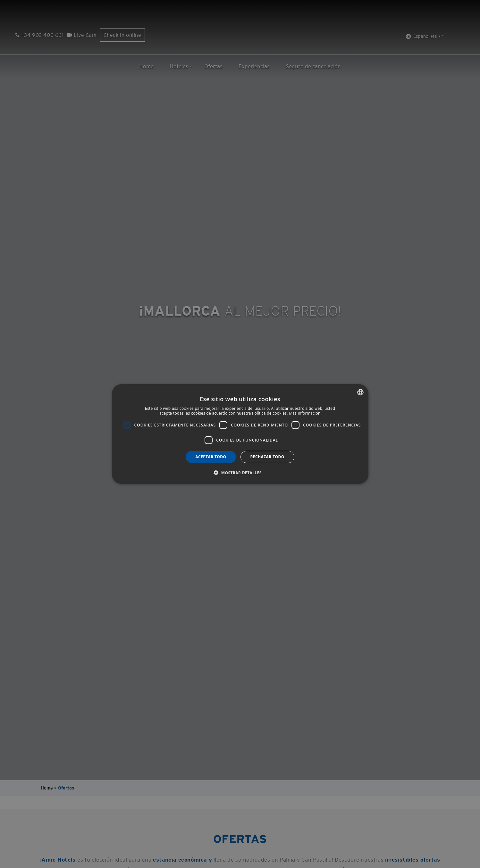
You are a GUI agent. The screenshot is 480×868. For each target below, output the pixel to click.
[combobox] (360, 392)
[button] (240, 473)
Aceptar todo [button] (211, 457)
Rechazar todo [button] (267, 457)
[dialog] (240, 434)
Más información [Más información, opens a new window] (305, 413)
